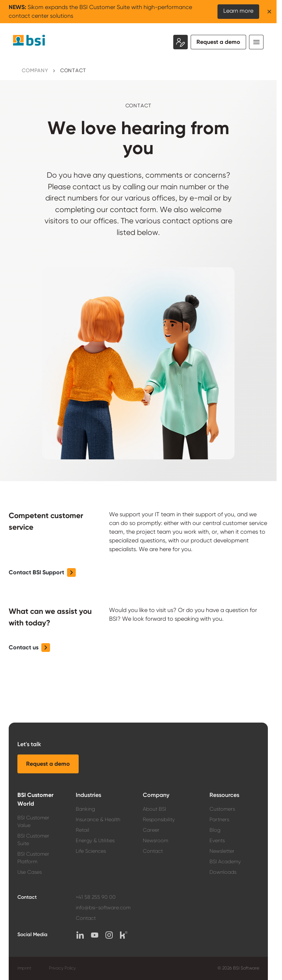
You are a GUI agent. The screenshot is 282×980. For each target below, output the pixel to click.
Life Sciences (91, 851)
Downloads (223, 872)
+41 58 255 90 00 (96, 897)
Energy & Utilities (95, 840)
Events (217, 840)
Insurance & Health (98, 819)
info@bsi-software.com (103, 907)
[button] (42, 572)
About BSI (154, 809)
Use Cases (30, 872)
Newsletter (222, 851)
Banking (85, 809)
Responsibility (159, 819)
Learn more (238, 11)
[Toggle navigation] (256, 42)
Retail (82, 830)
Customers (222, 809)
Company (35, 70)
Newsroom (155, 840)
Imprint (24, 968)
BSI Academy (225, 861)
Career (151, 830)
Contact (73, 70)
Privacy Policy (62, 968)
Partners (219, 819)
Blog (215, 830)
